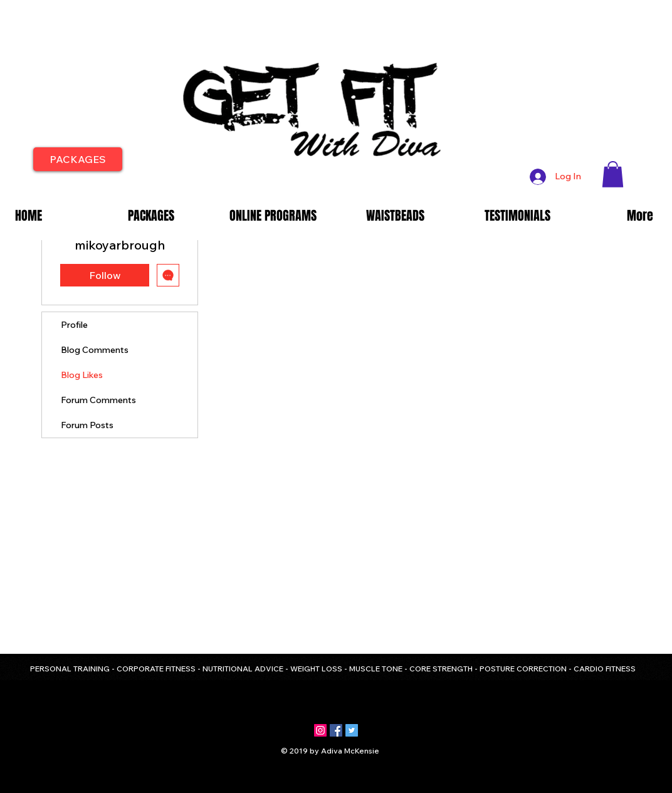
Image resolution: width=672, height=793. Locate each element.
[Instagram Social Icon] (320, 730)
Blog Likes (82, 375)
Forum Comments (98, 400)
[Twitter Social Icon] (352, 730)
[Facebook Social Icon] (336, 730)
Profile (74, 325)
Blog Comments (95, 350)
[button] (613, 174)
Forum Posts (87, 425)
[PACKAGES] (78, 159)
